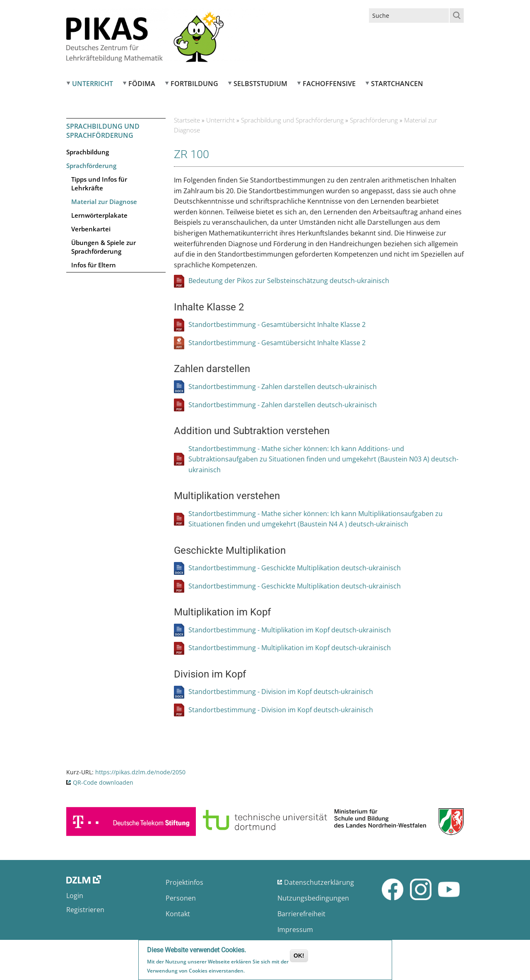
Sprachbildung (88, 152)
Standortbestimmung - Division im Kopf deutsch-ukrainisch (281, 692)
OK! (299, 956)
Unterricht (93, 84)
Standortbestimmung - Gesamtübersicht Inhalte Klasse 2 (277, 324)
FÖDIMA (142, 84)
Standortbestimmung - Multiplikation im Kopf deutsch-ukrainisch (290, 630)
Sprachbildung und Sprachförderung (103, 131)
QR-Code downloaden (103, 782)
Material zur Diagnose (104, 202)
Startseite (187, 120)
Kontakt (178, 914)
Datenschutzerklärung (319, 882)
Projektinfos (184, 882)
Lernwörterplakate (99, 215)
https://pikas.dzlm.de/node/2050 (140, 772)
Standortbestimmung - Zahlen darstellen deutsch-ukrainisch (283, 387)
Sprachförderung (91, 166)
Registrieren (85, 910)
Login (75, 896)
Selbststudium (260, 84)
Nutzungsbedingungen (313, 898)
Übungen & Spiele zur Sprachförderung (104, 247)
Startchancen (397, 84)
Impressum (295, 930)
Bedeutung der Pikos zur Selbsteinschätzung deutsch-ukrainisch (289, 281)
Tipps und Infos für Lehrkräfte (99, 184)
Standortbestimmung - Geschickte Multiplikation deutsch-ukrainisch (295, 568)
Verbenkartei (91, 229)
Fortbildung (194, 84)
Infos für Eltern (94, 265)
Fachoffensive (329, 84)
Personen (181, 898)
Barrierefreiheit (301, 914)
